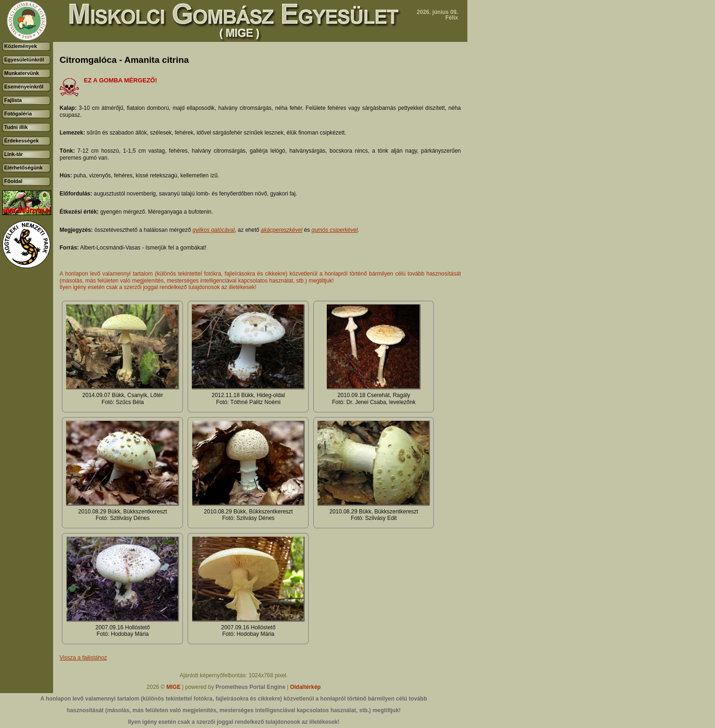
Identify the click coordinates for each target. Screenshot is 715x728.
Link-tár (13, 154)
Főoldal (13, 181)
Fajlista (13, 100)
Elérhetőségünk (24, 168)
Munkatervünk (22, 73)
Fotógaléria (18, 114)
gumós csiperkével (334, 230)
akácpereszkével (281, 230)
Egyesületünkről (24, 60)
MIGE (173, 687)
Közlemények (20, 46)
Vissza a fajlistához (83, 658)
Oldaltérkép (305, 687)
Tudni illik (16, 127)
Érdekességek (21, 141)
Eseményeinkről (24, 87)
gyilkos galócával (213, 230)
